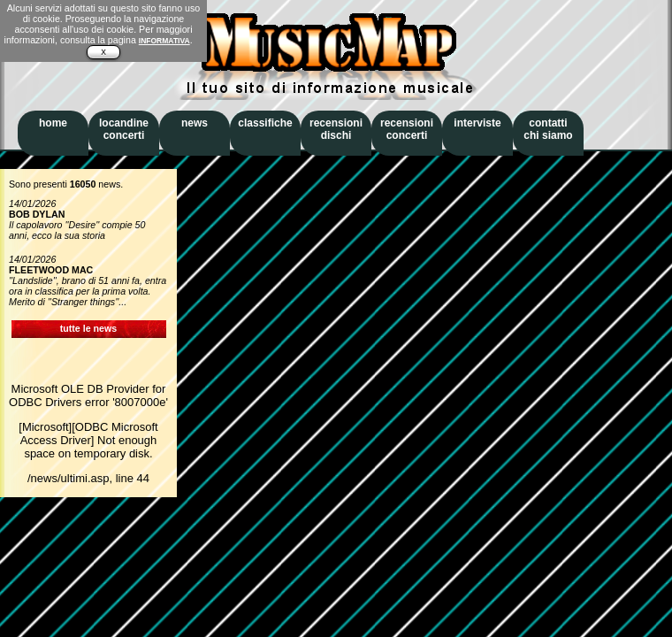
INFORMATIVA (164, 41)
